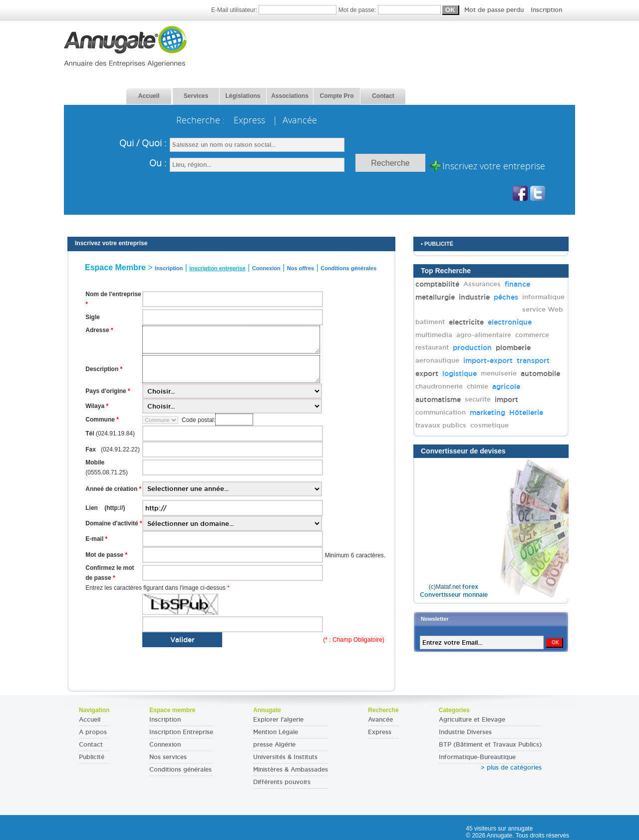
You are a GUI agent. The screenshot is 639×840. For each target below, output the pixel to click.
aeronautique (437, 360)
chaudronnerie (439, 386)
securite (478, 399)
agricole (506, 387)
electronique (510, 322)
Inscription (546, 10)
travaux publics (441, 425)
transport (533, 361)
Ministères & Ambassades (291, 770)
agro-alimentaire (484, 335)
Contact (91, 745)
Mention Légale (276, 732)
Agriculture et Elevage (472, 720)
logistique (460, 374)
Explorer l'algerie (278, 720)
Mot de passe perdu (495, 10)
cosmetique (489, 425)
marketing (487, 413)
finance (517, 284)
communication (441, 412)
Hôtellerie (526, 413)
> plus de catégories (511, 768)
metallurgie (435, 297)
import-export (488, 361)
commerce (532, 335)
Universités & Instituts (285, 757)
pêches (506, 297)
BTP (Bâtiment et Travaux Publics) (490, 745)
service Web (543, 309)
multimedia (434, 335)
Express (380, 732)
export (427, 374)
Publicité (92, 757)
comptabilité (437, 284)
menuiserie (499, 373)
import (506, 400)
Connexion (165, 745)
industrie (474, 297)
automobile (540, 374)
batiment (430, 322)
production (472, 348)
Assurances (482, 284)
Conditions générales (180, 770)
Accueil (90, 720)
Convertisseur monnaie (454, 595)
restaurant (432, 347)
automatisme (438, 400)
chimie (478, 386)
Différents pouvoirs (282, 782)
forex (470, 587)
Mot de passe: (451, 10)
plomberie (513, 348)
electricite (466, 322)
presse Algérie (274, 745)
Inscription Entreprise (181, 732)
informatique (543, 297)
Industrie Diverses (465, 732)
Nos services (168, 757)
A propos (93, 732)
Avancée (380, 720)
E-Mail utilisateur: (275, 10)
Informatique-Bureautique (477, 757)
